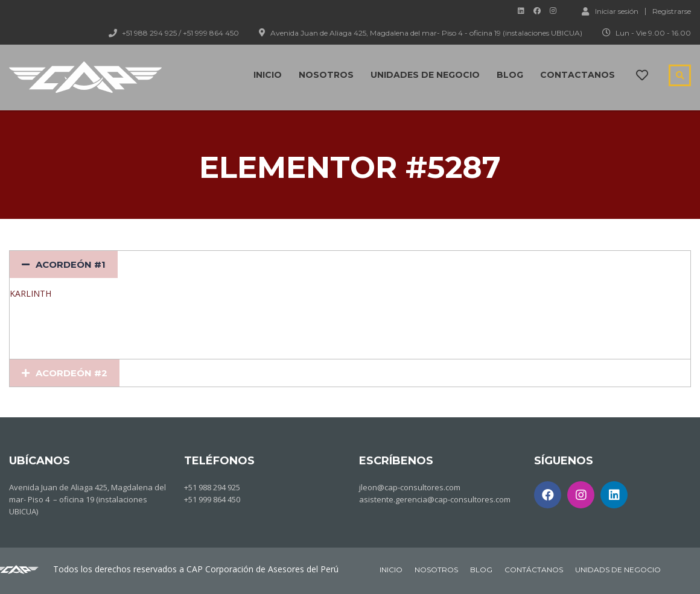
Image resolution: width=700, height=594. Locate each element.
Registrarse (672, 11)
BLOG (481, 570)
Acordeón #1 (71, 264)
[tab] (64, 264)
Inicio (268, 75)
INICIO (391, 570)
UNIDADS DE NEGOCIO (618, 570)
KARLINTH (30, 293)
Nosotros (326, 75)
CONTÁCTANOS (534, 570)
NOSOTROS (436, 570)
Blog (510, 75)
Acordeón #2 (72, 373)
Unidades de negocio (425, 75)
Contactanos (577, 75)
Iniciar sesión (610, 11)
